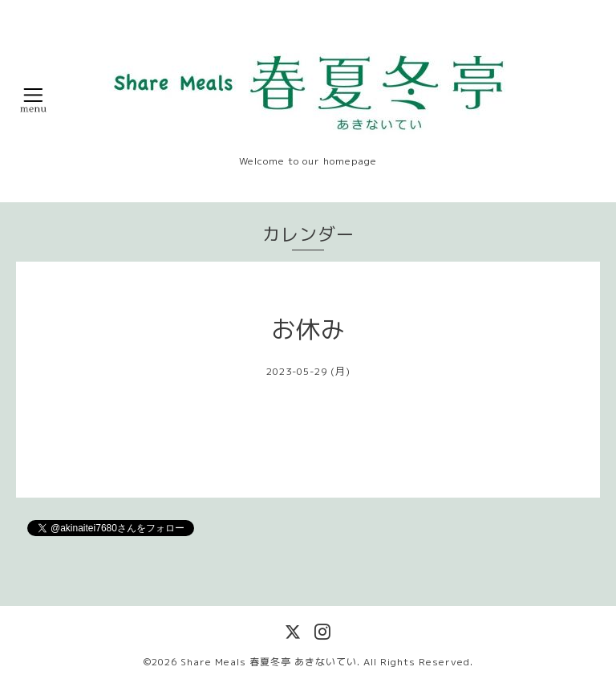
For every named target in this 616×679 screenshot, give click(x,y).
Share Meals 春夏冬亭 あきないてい (269, 662)
